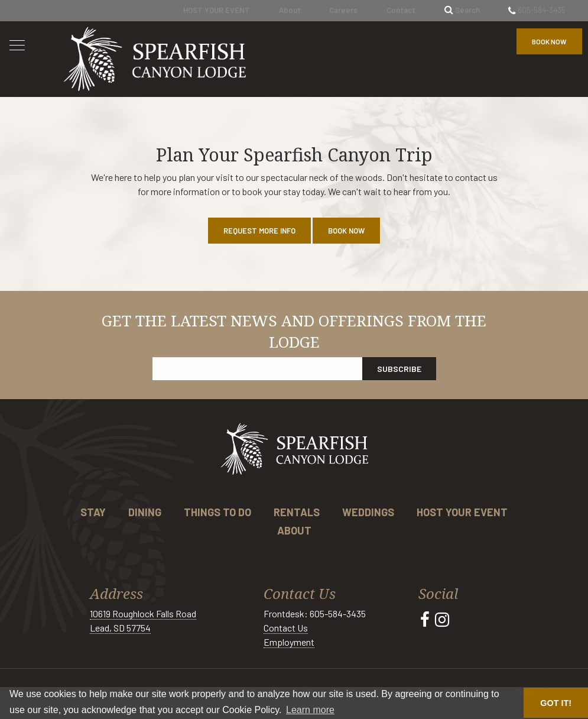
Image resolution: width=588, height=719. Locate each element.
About (290, 10)
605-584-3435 (537, 10)
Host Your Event (462, 512)
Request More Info (259, 231)
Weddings (368, 512)
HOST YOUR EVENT (217, 10)
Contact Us (286, 628)
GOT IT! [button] (556, 703)
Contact (401, 10)
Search (462, 10)
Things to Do (217, 512)
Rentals (297, 512)
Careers (343, 10)
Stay (93, 512)
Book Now (549, 41)
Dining (145, 512)
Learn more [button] (310, 710)
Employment (289, 642)
